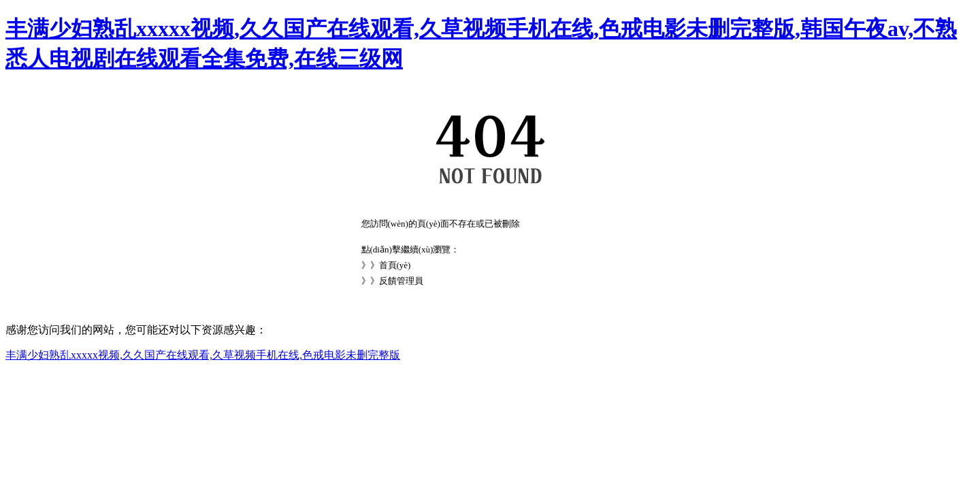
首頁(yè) (395, 265)
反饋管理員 (401, 281)
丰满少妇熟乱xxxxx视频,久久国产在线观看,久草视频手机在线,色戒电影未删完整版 (203, 355)
